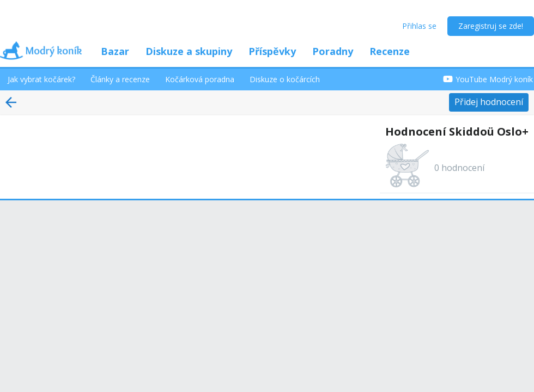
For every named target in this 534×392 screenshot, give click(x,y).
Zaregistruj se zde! (491, 26)
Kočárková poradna (200, 79)
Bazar (115, 51)
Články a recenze (120, 79)
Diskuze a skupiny (189, 51)
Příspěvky (272, 51)
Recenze (390, 51)
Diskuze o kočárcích (285, 79)
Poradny (333, 51)
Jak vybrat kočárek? (41, 79)
